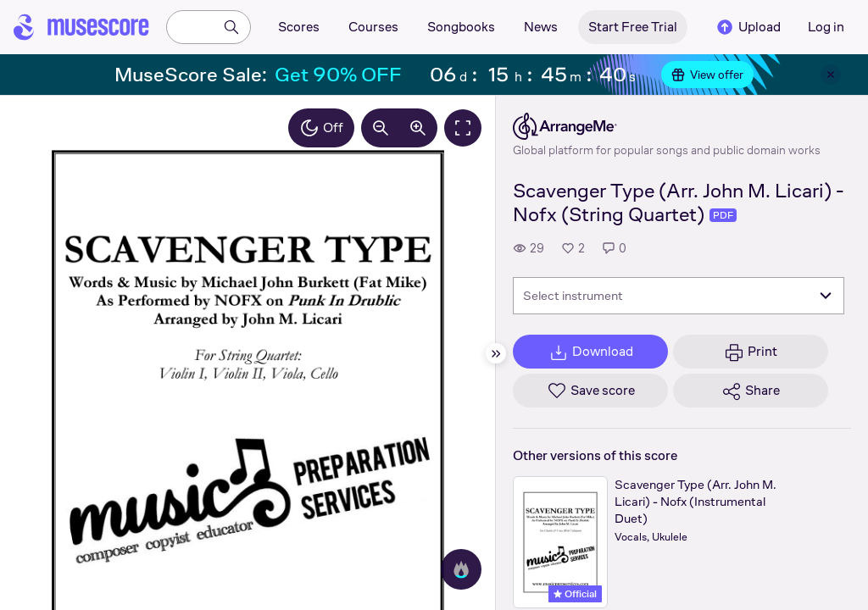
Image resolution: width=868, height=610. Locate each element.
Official (575, 594)
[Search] (231, 27)
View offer (707, 75)
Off (321, 128)
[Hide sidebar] (496, 353)
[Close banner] (831, 75)
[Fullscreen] (463, 128)
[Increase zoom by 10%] (418, 128)
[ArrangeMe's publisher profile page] (667, 126)
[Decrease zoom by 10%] (381, 128)
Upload (748, 27)
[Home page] (81, 27)
